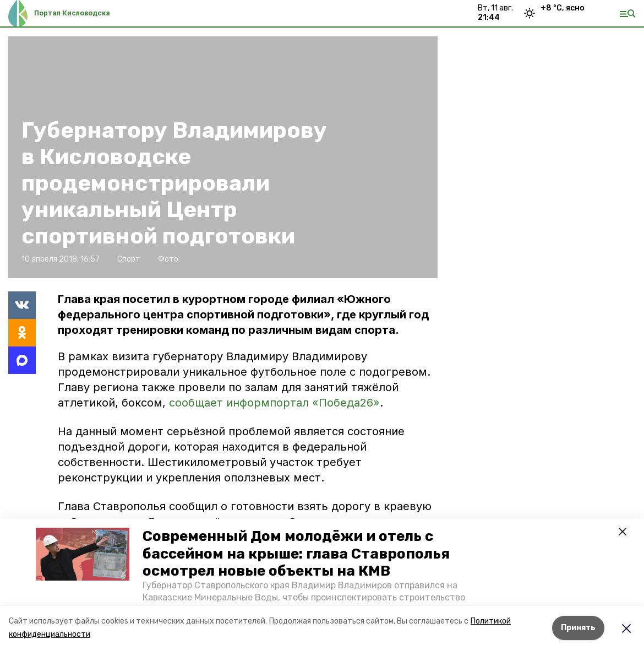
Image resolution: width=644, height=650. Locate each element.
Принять (578, 628)
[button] (83, 554)
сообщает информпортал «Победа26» (274, 403)
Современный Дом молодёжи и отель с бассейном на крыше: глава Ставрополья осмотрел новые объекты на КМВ (296, 553)
